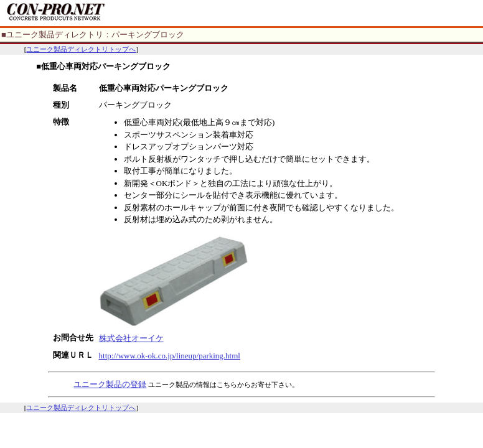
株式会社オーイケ (131, 338)
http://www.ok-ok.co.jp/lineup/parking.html (170, 356)
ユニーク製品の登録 (110, 384)
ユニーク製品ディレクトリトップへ (81, 49)
